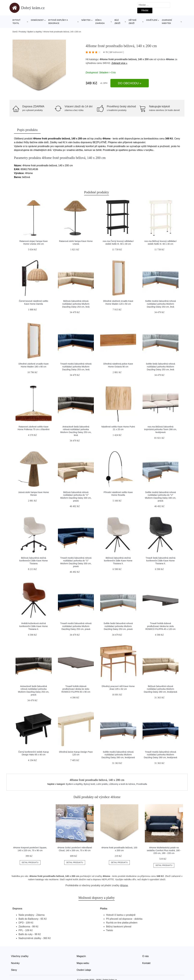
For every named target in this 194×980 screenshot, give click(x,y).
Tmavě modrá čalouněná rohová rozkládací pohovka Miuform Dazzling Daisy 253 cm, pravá (76, 626)
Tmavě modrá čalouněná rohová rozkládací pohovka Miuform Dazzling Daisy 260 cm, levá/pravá (160, 755)
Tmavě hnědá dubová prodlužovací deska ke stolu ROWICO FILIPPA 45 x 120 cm (160, 626)
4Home (170, 59)
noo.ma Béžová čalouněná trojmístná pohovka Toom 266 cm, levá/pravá (161, 429)
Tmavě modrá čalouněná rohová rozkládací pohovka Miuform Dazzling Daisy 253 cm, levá (76, 367)
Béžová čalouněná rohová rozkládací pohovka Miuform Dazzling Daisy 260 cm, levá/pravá (160, 689)
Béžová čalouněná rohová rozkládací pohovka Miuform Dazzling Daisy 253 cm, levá (76, 304)
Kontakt (146, 963)
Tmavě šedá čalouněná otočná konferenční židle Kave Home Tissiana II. (160, 561)
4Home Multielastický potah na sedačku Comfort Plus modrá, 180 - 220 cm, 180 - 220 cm (164, 850)
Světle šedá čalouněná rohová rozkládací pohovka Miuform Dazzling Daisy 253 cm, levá (161, 367)
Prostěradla (142, 784)
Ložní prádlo (102, 784)
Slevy (14, 970)
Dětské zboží (133, 22)
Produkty (22, 32)
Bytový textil (17, 22)
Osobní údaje (84, 970)
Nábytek (86, 20)
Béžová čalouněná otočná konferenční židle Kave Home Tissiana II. (118, 561)
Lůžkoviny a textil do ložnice (122, 784)
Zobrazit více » (119, 63)
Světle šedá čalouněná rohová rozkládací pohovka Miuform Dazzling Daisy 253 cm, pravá (118, 626)
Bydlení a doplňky (35, 32)
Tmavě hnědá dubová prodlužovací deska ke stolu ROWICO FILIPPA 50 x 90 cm (76, 689)
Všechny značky (20, 956)
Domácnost (37, 20)
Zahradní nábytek (167, 22)
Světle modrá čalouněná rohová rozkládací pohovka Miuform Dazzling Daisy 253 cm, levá (160, 304)
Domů (15, 32)
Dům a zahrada (100, 22)
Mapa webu (83, 963)
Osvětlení (152, 20)
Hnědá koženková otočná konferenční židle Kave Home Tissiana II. (33, 626)
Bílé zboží (117, 22)
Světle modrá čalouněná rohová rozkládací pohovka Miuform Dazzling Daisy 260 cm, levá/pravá (118, 755)
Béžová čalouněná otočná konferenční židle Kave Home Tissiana (33, 561)
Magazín (81, 956)
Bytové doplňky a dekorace (58, 22)
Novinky (15, 963)
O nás (145, 956)
